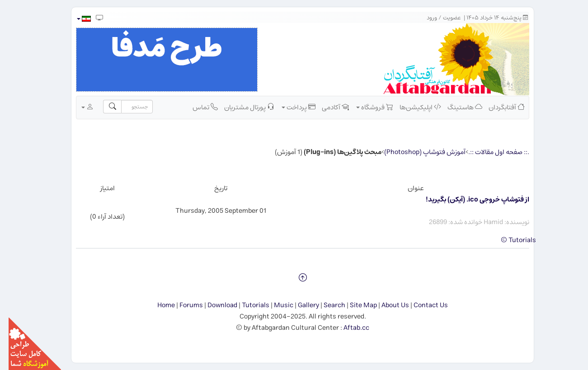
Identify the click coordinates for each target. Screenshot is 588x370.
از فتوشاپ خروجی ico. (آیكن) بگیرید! (469, 199)
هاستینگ (456, 107)
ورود (423, 18)
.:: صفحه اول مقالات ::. (490, 152)
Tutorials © (510, 240)
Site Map (355, 305)
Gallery (300, 305)
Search (326, 305)
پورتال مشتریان (241, 107)
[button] (75, 19)
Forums (183, 305)
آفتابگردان (498, 107)
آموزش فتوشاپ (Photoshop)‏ (416, 152)
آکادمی (327, 107)
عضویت (443, 18)
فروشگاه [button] (366, 107)
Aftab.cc (348, 328)
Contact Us (422, 305)
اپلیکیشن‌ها (412, 107)
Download (214, 305)
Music (275, 305)
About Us (387, 305)
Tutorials (247, 305)
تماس (197, 107)
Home (158, 305)
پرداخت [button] (290, 107)
